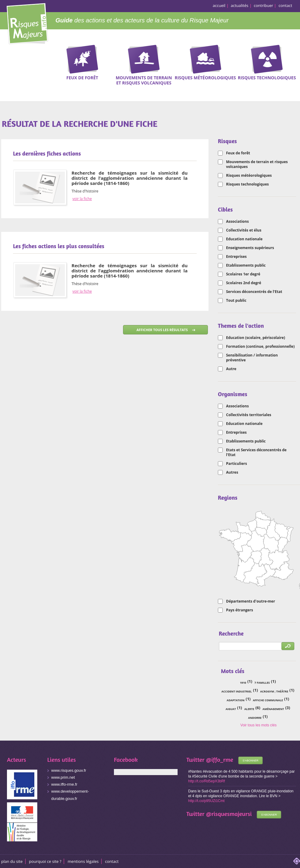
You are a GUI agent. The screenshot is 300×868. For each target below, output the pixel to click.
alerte (249, 709)
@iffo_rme (220, 759)
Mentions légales (83, 861)
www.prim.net (63, 777)
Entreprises (236, 257)
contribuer (264, 5)
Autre (231, 369)
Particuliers (237, 464)
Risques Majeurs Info (27, 23)
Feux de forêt (238, 153)
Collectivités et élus (244, 230)
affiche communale (268, 700)
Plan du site (12, 861)
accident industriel (237, 691)
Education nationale (244, 239)
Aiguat (231, 709)
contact (285, 5)
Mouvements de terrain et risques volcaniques (257, 164)
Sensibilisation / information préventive (252, 358)
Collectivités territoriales (249, 415)
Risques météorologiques (249, 176)
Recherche (292, 54)
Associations (237, 222)
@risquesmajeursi (229, 814)
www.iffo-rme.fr (64, 784)
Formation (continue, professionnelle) (260, 347)
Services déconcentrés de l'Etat (254, 292)
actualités (240, 5)
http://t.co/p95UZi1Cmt (206, 801)
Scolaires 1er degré (243, 274)
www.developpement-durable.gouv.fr (70, 795)
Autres (232, 472)
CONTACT (112, 861)
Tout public (236, 301)
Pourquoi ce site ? (45, 861)
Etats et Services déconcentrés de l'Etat (256, 452)
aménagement (273, 709)
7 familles (262, 683)
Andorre (255, 718)
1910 (243, 683)
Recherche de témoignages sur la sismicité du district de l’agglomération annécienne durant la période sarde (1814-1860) (130, 178)
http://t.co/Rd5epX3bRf (207, 781)
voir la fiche (82, 199)
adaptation (236, 700)
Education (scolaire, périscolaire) (256, 338)
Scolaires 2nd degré (244, 283)
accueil (219, 5)
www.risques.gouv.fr (69, 770)
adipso (297, 861)
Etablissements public (246, 265)
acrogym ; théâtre (274, 691)
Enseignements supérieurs (250, 248)
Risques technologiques (247, 184)
